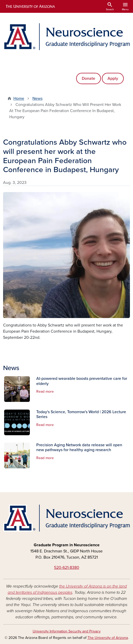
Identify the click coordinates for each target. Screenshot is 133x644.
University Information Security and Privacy (67, 631)
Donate (88, 78)
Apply (113, 78)
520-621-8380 (67, 568)
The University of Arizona (108, 638)
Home (19, 98)
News (37, 98)
